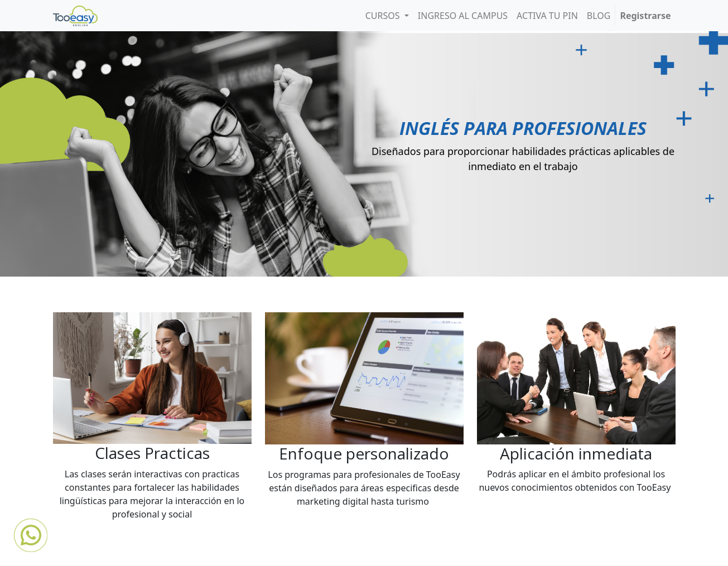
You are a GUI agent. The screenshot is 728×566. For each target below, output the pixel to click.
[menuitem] (463, 16)
